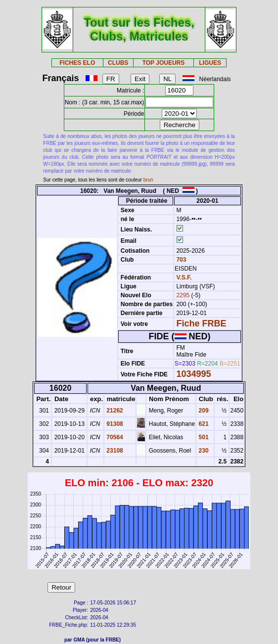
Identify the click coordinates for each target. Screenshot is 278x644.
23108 (114, 451)
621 (203, 424)
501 (203, 437)
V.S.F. (184, 277)
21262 (114, 411)
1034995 (193, 374)
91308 (114, 424)
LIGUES (210, 63)
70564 (114, 437)
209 (203, 411)
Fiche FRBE (201, 323)
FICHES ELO (77, 63)
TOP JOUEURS (164, 63)
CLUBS (118, 63)
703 (180, 260)
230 (203, 451)
